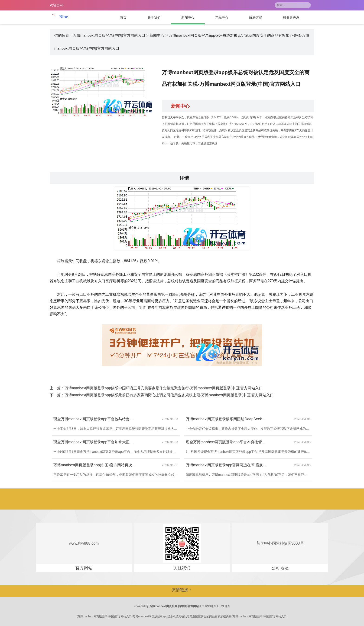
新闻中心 (188, 17)
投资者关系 (291, 17)
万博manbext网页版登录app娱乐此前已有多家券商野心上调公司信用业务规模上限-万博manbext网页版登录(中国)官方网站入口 (169, 395)
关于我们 (154, 17)
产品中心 (222, 17)
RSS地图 (211, 606)
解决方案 (256, 17)
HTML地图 (224, 606)
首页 (123, 17)
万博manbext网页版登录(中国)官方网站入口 (109, 35)
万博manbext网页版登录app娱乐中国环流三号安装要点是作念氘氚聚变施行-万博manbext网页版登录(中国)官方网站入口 (164, 388)
